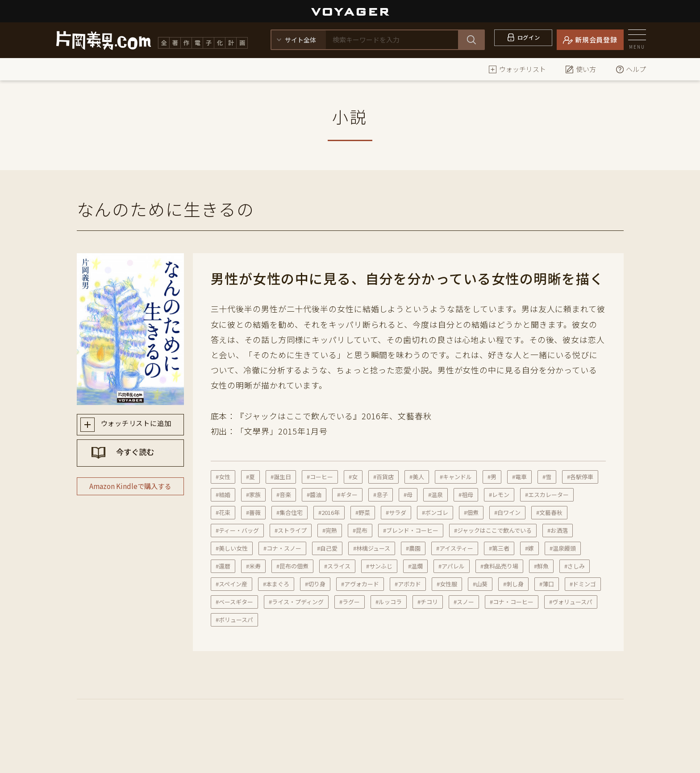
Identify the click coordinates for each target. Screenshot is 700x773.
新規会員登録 (596, 40)
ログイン (529, 40)
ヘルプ (631, 69)
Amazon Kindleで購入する (130, 496)
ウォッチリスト (517, 69)
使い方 (581, 69)
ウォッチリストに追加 (139, 425)
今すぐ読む (139, 457)
